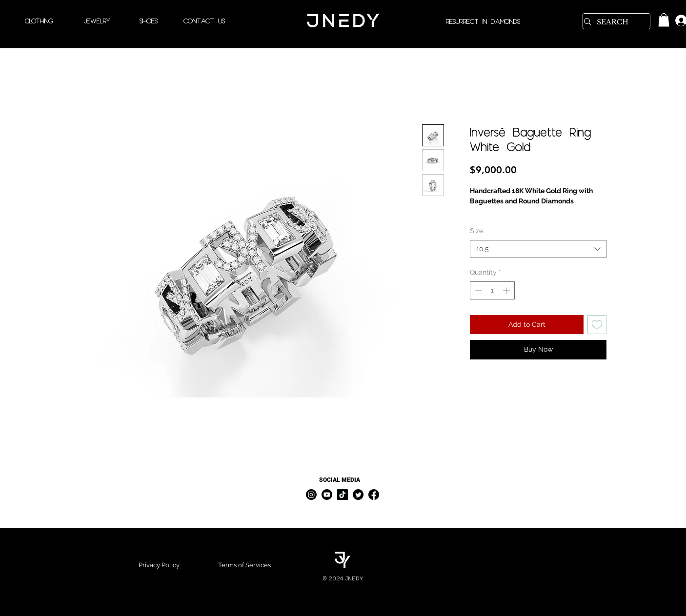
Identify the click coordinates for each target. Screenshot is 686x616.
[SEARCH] (613, 22)
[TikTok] (343, 495)
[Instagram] (311, 495)
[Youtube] (327, 495)
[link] (664, 20)
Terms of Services (244, 565)
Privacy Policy (159, 565)
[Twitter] (358, 495)
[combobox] (538, 249)
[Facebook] (374, 495)
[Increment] (507, 290)
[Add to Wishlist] (597, 325)
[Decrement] (477, 290)
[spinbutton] (492, 290)
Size (476, 231)
